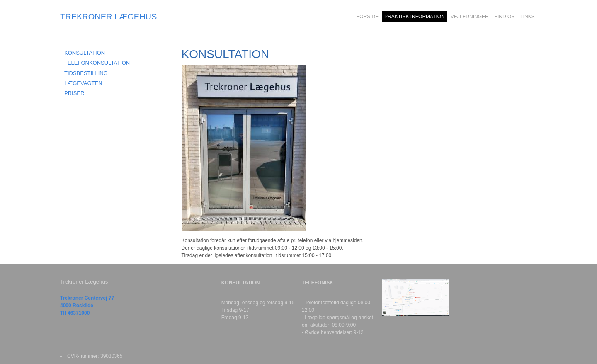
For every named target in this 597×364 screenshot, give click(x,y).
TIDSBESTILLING (86, 73)
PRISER (74, 93)
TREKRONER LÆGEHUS (108, 17)
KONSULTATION (85, 53)
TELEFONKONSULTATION (97, 63)
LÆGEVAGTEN (83, 83)
